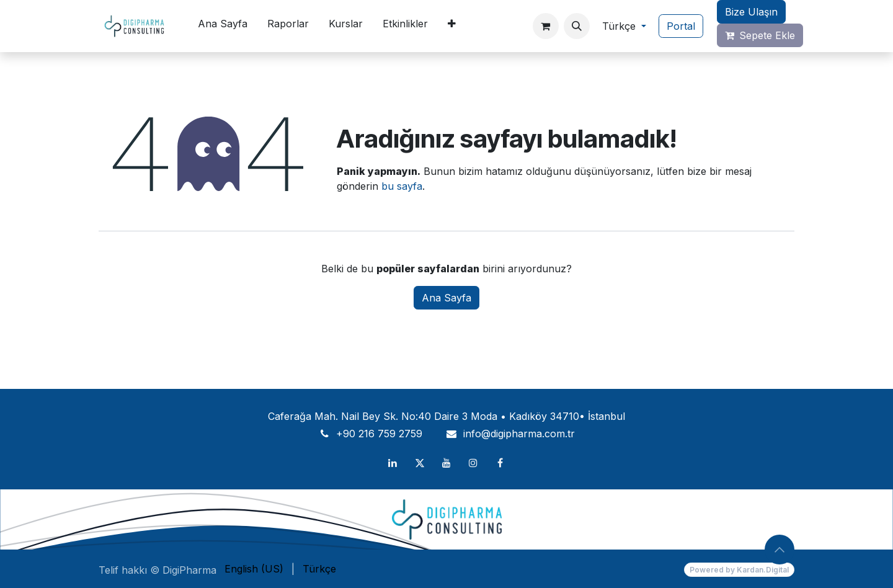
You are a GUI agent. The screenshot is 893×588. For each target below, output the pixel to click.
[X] (420, 463)
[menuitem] (223, 26)
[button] (577, 26)
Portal (681, 26)
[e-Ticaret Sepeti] (546, 26)
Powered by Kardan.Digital (739, 570)
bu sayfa (402, 186)
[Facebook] (500, 463)
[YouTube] (446, 463)
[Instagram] (473, 463)
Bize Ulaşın (751, 12)
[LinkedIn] (393, 463)
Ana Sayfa (446, 298)
